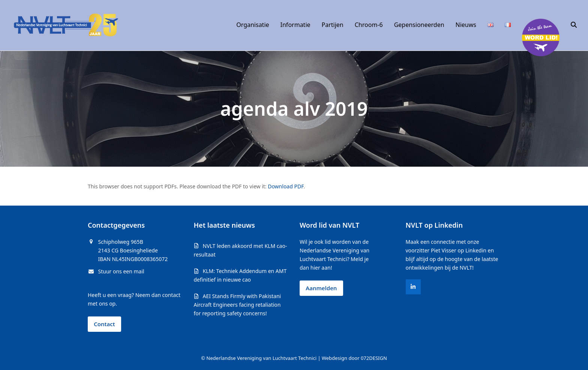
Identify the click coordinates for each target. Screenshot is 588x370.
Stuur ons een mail (121, 271)
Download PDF (286, 186)
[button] (574, 25)
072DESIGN (374, 358)
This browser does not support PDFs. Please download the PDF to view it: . (196, 186)
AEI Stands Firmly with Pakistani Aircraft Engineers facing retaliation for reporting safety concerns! (238, 305)
